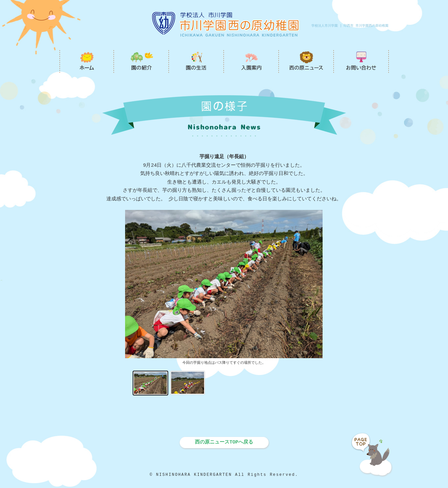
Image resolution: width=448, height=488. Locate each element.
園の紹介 (141, 61)
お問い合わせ (361, 61)
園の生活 (196, 61)
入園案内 (251, 61)
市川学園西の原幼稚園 (87, 61)
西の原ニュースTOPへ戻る (224, 442)
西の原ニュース (306, 61)
